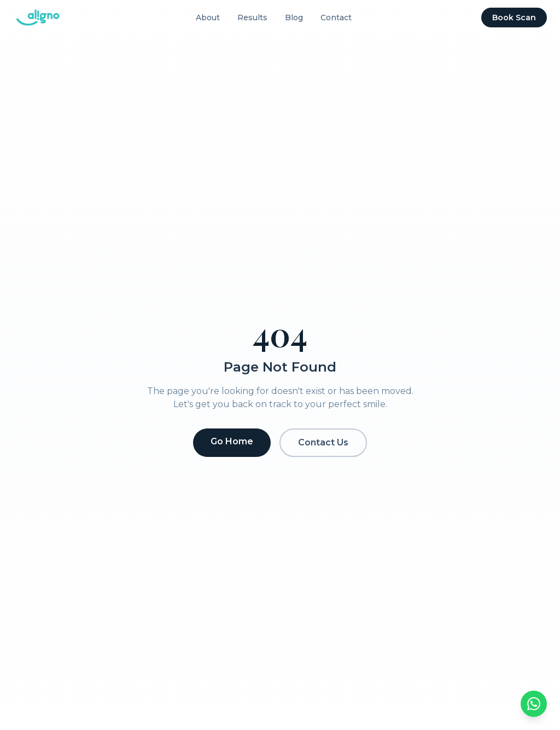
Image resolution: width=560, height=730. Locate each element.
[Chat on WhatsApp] (534, 704)
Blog (294, 18)
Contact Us (323, 442)
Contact (336, 18)
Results (252, 18)
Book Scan (514, 18)
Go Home (232, 441)
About (208, 18)
